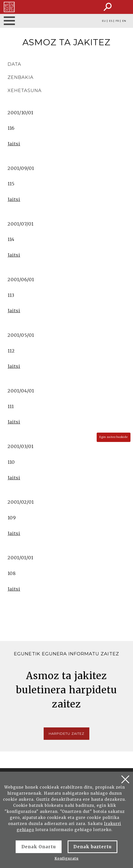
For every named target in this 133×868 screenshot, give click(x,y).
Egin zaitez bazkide (114, 437)
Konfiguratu (66, 859)
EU (104, 21)
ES (111, 21)
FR (117, 21)
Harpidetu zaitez (66, 733)
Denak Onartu (39, 847)
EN (124, 21)
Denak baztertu (92, 847)
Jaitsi (14, 144)
